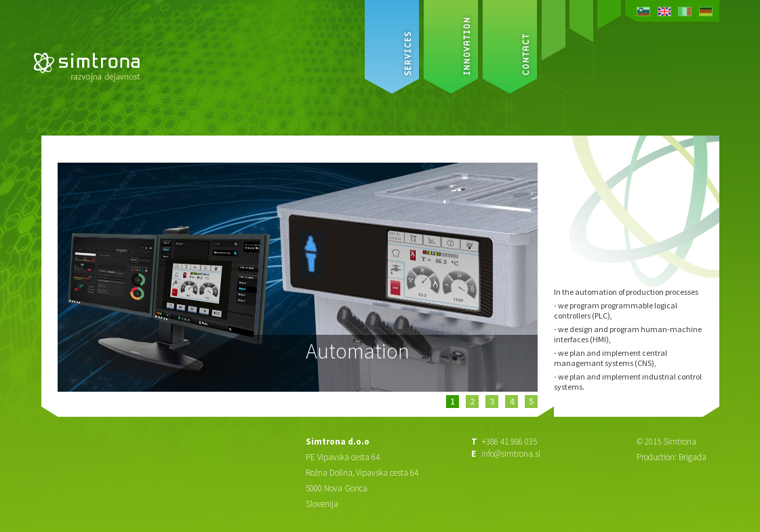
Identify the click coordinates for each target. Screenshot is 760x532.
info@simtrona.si (511, 454)
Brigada (693, 457)
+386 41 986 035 (509, 442)
